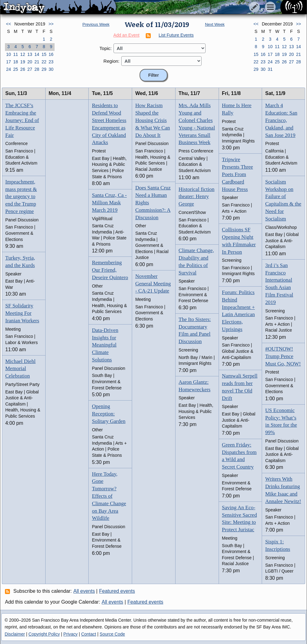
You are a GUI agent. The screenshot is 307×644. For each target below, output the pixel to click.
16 (51, 54)
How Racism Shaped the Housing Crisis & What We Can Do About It (153, 120)
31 (270, 69)
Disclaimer (15, 634)
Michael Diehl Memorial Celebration (20, 369)
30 (51, 69)
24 (9, 69)
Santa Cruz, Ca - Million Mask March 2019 (109, 203)
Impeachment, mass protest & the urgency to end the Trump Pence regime (21, 197)
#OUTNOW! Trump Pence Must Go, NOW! (283, 356)
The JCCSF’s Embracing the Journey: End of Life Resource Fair (22, 120)
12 (23, 54)
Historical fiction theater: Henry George (197, 197)
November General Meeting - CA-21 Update (153, 284)
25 (16, 69)
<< (8, 24)
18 (16, 62)
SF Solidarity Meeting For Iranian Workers (22, 313)
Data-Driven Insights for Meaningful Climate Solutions (105, 345)
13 (30, 54)
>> (51, 24)
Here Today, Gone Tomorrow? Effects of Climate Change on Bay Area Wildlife (109, 496)
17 (9, 62)
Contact (89, 634)
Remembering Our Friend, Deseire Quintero (110, 270)
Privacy (70, 634)
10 (9, 54)
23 (51, 62)
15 (44, 54)
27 (30, 69)
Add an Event (127, 35)
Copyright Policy (44, 634)
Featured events (117, 591)
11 (16, 54)
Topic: (106, 48)
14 (37, 54)
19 (23, 62)
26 (23, 69)
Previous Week (96, 24)
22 (44, 62)
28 (37, 69)
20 (30, 62)
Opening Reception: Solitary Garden (109, 414)
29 (44, 69)
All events (84, 591)
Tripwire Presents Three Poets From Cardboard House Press (238, 174)
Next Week (215, 24)
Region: (112, 61)
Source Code (112, 634)
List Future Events (176, 35)
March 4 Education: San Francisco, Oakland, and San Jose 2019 (281, 120)
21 (37, 62)
